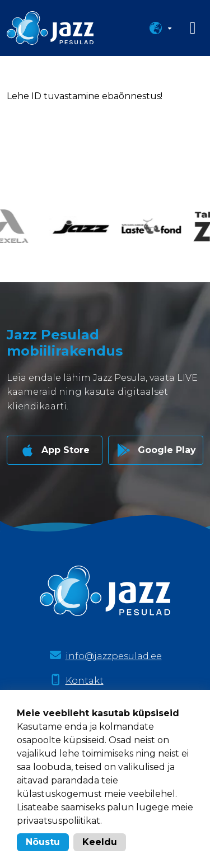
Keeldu (100, 842)
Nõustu (43, 842)
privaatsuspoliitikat (59, 821)
